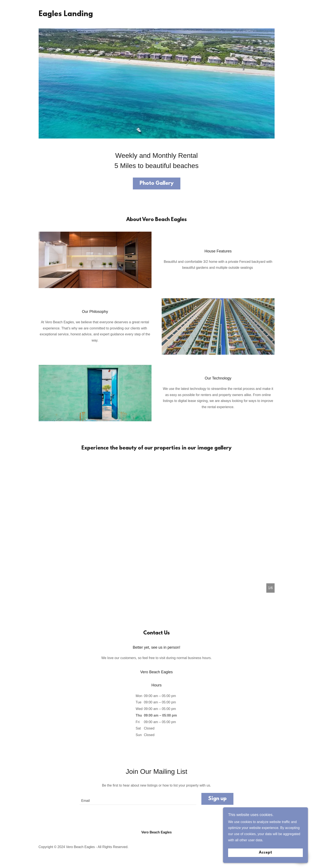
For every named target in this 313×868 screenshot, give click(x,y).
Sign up (217, 799)
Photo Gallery (157, 183)
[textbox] (138, 799)
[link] (66, 15)
